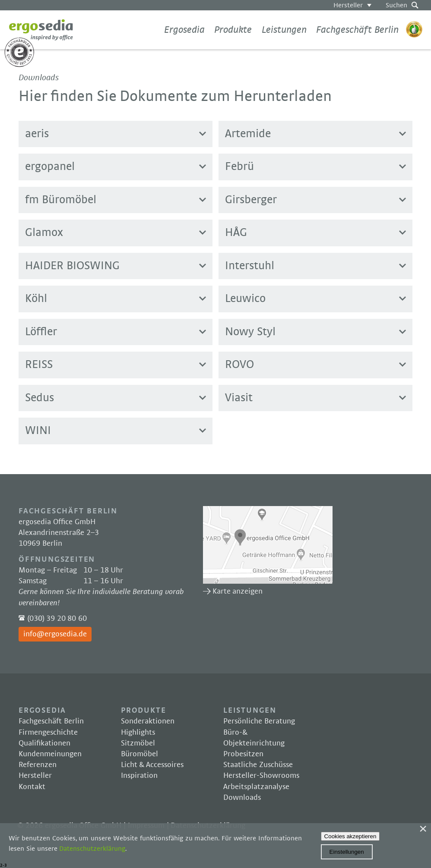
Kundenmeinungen (50, 754)
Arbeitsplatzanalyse (256, 787)
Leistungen (284, 30)
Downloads (242, 798)
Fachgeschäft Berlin (357, 30)
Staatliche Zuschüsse (258, 765)
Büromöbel (139, 754)
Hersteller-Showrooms (261, 776)
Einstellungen (347, 852)
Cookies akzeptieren (350, 836)
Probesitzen (243, 754)
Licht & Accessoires (152, 765)
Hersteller (348, 5)
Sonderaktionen (148, 721)
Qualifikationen (44, 743)
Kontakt (32, 787)
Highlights (138, 733)
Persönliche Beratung (259, 721)
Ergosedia (41, 30)
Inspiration (139, 776)
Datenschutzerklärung (92, 849)
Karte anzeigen (268, 545)
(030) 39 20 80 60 (57, 619)
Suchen (396, 5)
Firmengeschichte (48, 733)
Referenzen (38, 765)
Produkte (233, 30)
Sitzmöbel (138, 743)
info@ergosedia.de (55, 634)
